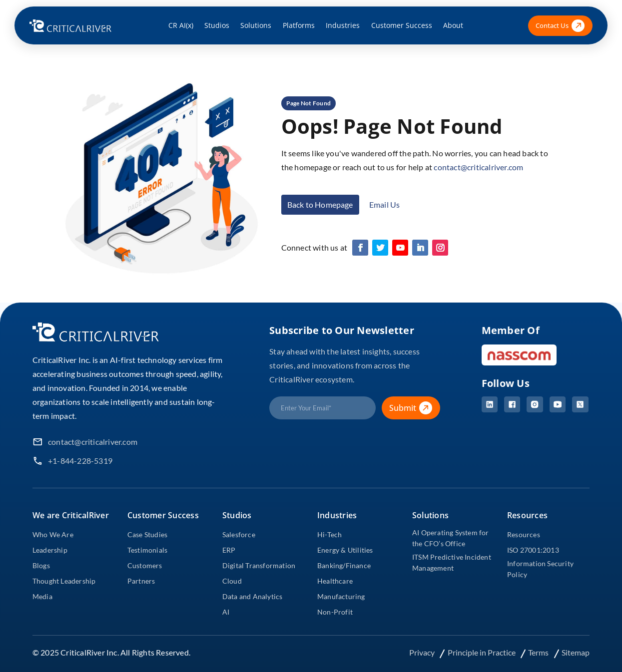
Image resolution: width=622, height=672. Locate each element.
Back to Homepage (320, 204)
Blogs (41, 565)
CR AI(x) (181, 25)
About (453, 25)
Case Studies (147, 534)
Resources (524, 534)
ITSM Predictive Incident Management (452, 562)
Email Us (385, 204)
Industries (343, 25)
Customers (145, 565)
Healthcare (335, 581)
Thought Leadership (64, 581)
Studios (217, 25)
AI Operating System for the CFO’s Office (451, 538)
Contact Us (560, 26)
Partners (141, 581)
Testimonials (147, 550)
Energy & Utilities (345, 550)
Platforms (299, 25)
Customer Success (402, 25)
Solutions (256, 25)
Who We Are (53, 534)
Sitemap (576, 652)
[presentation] (345, 446)
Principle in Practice (482, 652)
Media (42, 596)
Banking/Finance (344, 565)
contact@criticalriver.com (478, 167)
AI (226, 612)
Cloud (232, 581)
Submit (414, 408)
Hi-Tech (329, 534)
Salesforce (239, 534)
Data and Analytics (253, 596)
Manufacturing (341, 596)
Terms (539, 652)
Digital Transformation (259, 565)
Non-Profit (335, 612)
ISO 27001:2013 (533, 550)
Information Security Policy (540, 569)
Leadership (50, 550)
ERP (229, 550)
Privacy (423, 652)
